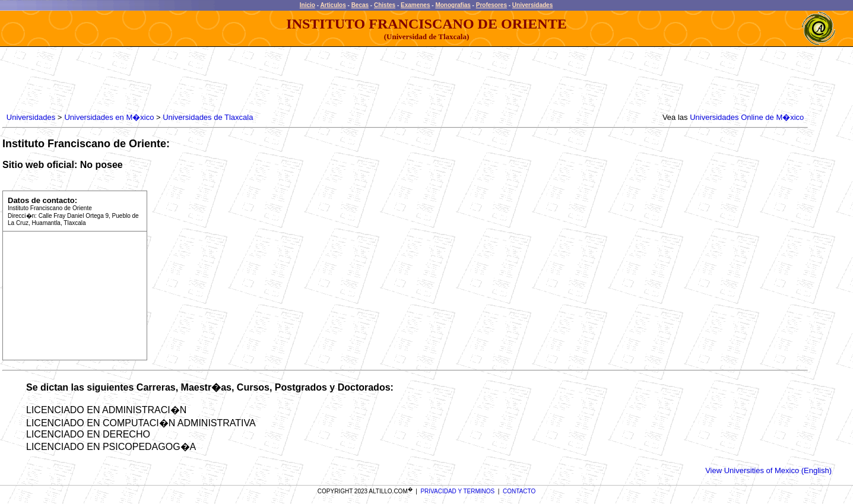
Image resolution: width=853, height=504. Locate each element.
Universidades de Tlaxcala (208, 117)
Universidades (532, 5)
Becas (360, 5)
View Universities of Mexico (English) (768, 470)
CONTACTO (519, 491)
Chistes (385, 5)
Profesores (491, 5)
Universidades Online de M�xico (747, 117)
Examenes (415, 5)
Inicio (307, 5)
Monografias (453, 5)
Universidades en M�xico (109, 117)
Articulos (333, 5)
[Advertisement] (220, 80)
